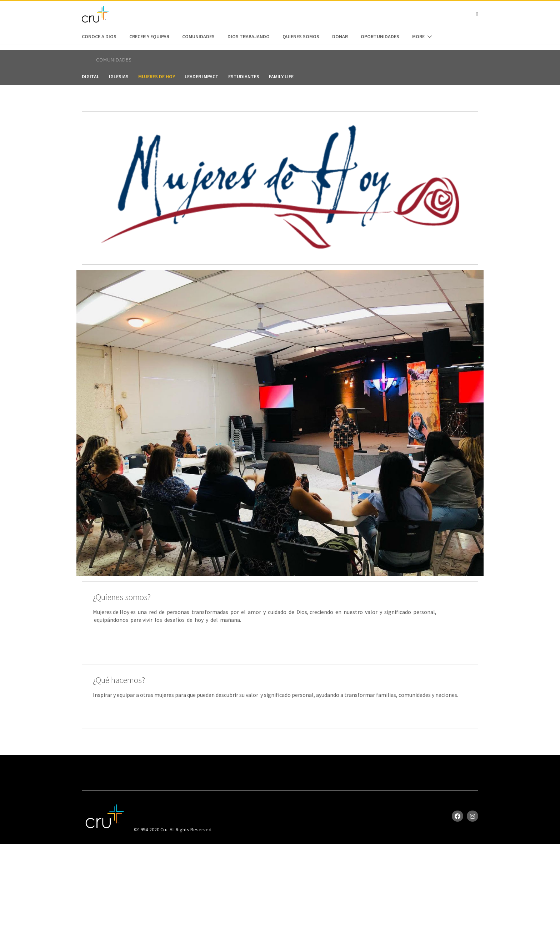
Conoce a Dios (99, 36)
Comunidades (198, 36)
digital (91, 76)
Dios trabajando (249, 36)
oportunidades (380, 36)
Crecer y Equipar (149, 36)
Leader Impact (202, 76)
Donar (340, 36)
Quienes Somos (301, 36)
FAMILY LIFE (281, 76)
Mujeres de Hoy (157, 76)
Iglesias (119, 76)
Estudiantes (244, 76)
